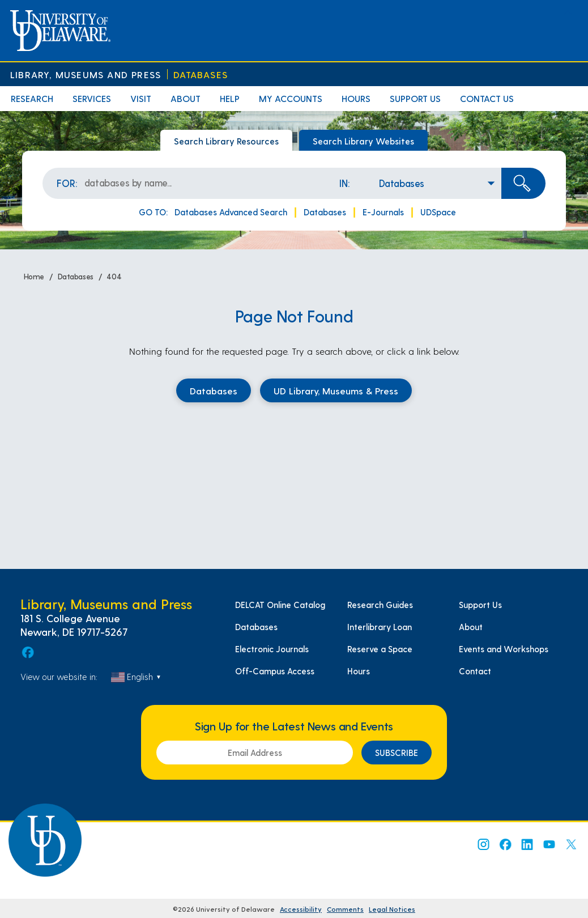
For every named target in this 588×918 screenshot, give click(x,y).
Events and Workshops (504, 649)
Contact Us (487, 98)
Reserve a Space (380, 649)
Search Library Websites (363, 141)
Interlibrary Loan (380, 627)
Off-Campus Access (275, 671)
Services (92, 98)
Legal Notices (392, 909)
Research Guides (380, 605)
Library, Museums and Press (86, 75)
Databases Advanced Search (231, 212)
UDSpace (438, 212)
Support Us (415, 98)
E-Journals (383, 212)
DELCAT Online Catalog (280, 605)
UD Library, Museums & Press (336, 390)
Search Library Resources (226, 141)
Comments (345, 909)
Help (230, 98)
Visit (141, 98)
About (186, 98)
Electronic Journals (272, 649)
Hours (356, 98)
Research (32, 98)
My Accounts (291, 98)
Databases (201, 75)
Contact (475, 671)
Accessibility (301, 909)
